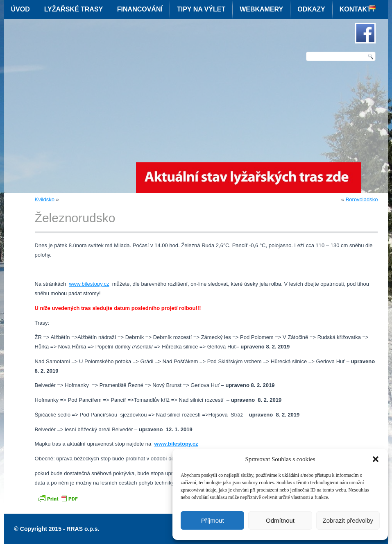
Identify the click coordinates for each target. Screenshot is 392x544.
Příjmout (213, 520)
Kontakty (358, 9)
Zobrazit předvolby (348, 520)
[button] (376, 459)
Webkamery (261, 9)
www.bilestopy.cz (89, 284)
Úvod (20, 9)
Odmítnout (280, 520)
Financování (140, 9)
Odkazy (311, 9)
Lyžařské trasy (74, 9)
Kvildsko (45, 199)
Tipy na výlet (201, 9)
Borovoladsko (362, 199)
